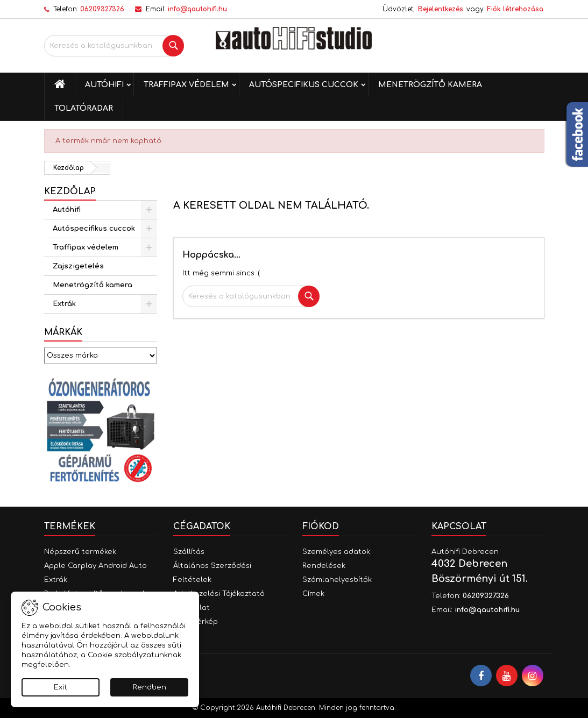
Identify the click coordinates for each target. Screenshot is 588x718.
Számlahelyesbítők (337, 580)
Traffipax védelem (186, 85)
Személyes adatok (336, 552)
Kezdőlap (70, 191)
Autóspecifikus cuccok (304, 85)
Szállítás (189, 552)
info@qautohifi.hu (197, 9)
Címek (313, 594)
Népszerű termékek (80, 552)
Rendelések (324, 566)
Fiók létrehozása (515, 9)
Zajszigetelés (78, 266)
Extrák (64, 304)
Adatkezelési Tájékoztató (219, 594)
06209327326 (102, 9)
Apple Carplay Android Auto (95, 566)
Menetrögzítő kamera (430, 85)
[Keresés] (114, 46)
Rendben (150, 687)
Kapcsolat (459, 527)
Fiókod (321, 527)
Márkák (63, 332)
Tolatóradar (84, 108)
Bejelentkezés (441, 9)
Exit (61, 687)
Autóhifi (104, 85)
